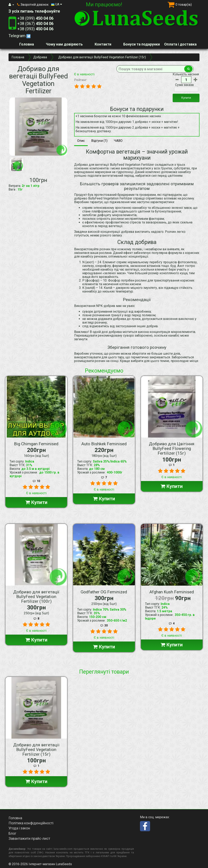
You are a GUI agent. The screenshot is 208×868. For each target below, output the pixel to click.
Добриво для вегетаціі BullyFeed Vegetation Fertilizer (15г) (36, 750)
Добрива (40, 57)
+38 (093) (35, 29)
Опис (81, 141)
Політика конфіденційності (31, 823)
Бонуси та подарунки (142, 44)
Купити (186, 98)
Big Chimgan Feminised (36, 444)
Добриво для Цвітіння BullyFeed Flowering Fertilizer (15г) (172, 449)
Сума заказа (184, 85)
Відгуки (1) (99, 141)
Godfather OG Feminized (104, 592)
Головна (27, 44)
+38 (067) (35, 24)
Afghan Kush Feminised (172, 592)
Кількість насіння (186, 74)
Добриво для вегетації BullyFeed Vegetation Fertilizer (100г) (36, 597)
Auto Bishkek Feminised (104, 444)
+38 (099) (35, 18)
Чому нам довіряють (64, 44)
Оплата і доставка (180, 44)
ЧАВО (118, 141)
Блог (12, 833)
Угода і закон (19, 828)
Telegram (19, 36)
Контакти (103, 44)
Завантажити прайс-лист (29, 838)
